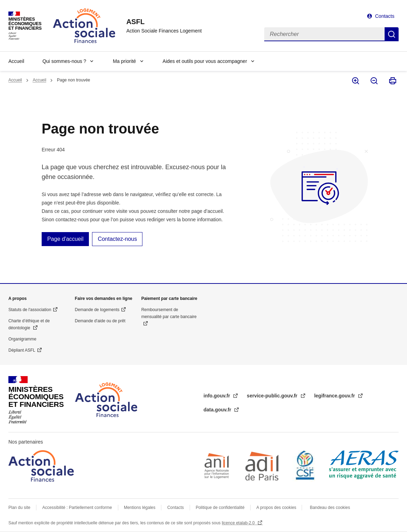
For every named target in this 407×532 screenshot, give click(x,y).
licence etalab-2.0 (239, 523)
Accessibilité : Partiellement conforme (77, 508)
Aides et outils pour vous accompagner (205, 61)
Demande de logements (97, 310)
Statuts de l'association (30, 310)
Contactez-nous (117, 239)
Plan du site (19, 508)
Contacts (385, 16)
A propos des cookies (277, 508)
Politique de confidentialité (220, 508)
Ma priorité (124, 61)
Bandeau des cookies (330, 508)
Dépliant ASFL (22, 350)
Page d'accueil (65, 239)
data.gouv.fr (218, 410)
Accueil (16, 61)
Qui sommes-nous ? (64, 61)
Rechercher (392, 34)
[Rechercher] (324, 34)
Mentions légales (140, 508)
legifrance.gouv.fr (335, 396)
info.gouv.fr (218, 396)
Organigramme (22, 339)
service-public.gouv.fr (273, 396)
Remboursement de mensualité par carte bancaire (169, 313)
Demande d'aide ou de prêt (100, 321)
